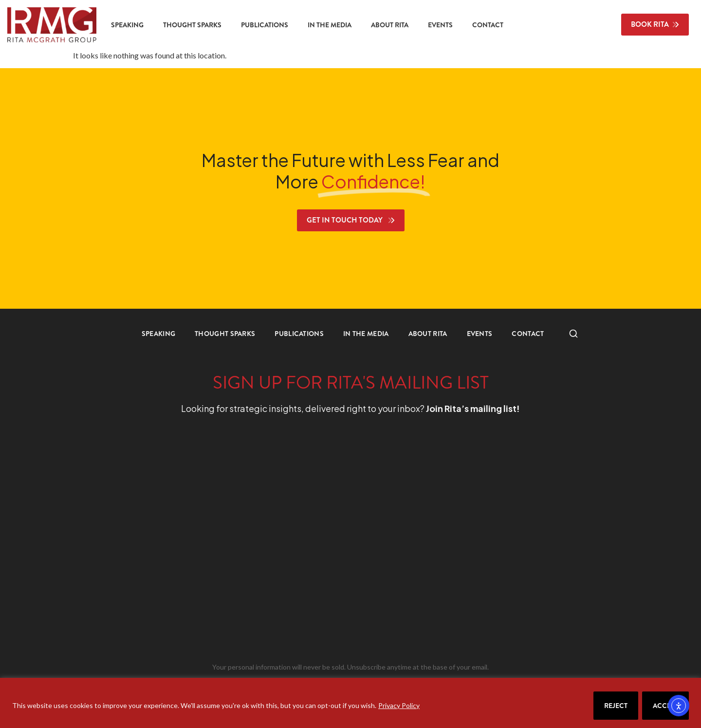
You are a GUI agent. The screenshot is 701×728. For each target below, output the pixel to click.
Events (440, 25)
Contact (488, 25)
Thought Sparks (192, 25)
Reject (616, 706)
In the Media (330, 25)
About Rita (390, 25)
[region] (350, 703)
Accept (665, 706)
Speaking (127, 25)
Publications (265, 25)
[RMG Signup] (333, 541)
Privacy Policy (399, 705)
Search (569, 334)
